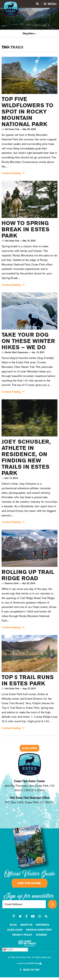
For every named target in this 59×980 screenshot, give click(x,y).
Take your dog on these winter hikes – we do (28, 341)
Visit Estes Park (12, 129)
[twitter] (20, 916)
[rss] (46, 916)
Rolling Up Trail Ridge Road (28, 575)
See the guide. (29, 883)
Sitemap (41, 935)
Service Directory (39, 930)
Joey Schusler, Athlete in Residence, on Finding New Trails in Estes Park (26, 457)
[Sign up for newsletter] (52, 904)
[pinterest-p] (14, 916)
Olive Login (15, 930)
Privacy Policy (22, 935)
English (8, 950)
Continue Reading (13, 173)
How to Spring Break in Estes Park (25, 229)
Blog (13, 925)
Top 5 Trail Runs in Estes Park (28, 680)
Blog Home (29, 748)
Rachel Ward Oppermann (17, 352)
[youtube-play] (33, 916)
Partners (42, 925)
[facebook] (26, 916)
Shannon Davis (12, 583)
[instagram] (40, 916)
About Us (26, 925)
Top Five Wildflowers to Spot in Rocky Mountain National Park (27, 112)
